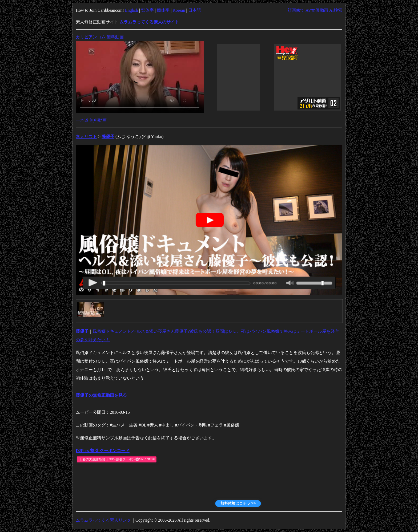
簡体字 (163, 10)
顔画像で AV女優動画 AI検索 (315, 10)
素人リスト (86, 137)
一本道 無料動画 (91, 120)
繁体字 (147, 10)
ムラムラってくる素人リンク (103, 520)
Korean (179, 10)
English (132, 10)
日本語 (195, 10)
